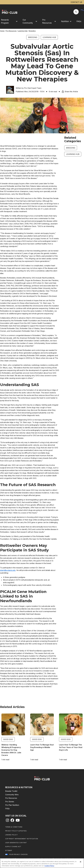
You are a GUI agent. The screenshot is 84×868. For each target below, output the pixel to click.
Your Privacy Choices (18, 854)
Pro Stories (10, 802)
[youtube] (18, 821)
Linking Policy (11, 835)
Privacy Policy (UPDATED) (16, 831)
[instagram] (7, 821)
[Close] (81, 862)
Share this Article (70, 92)
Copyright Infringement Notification (22, 839)
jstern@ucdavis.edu (8, 570)
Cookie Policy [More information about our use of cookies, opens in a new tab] (49, 866)
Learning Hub (23, 31)
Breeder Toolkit (11, 791)
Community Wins (12, 795)
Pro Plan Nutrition (12, 805)
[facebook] (12, 821)
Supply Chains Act (13, 847)
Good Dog (8, 739)
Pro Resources (11, 31)
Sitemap (9, 850)
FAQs (79, 21)
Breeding (32, 31)
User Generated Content (16, 843)
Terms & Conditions (14, 827)
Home (2, 31)
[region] (42, 863)
